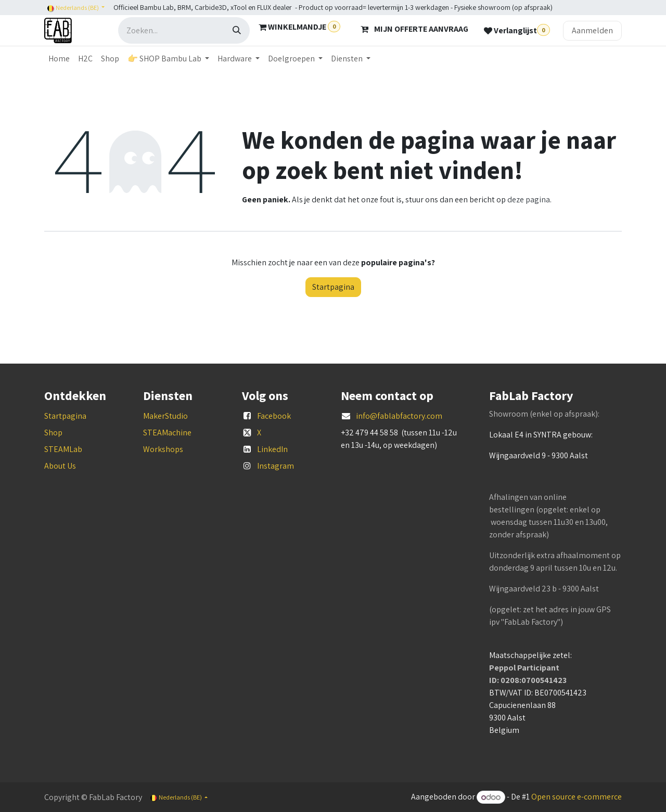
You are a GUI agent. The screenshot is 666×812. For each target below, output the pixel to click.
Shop (53, 433)
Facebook (274, 416)
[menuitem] (59, 59)
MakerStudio (165, 416)
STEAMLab (63, 449)
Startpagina (333, 287)
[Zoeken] (237, 30)
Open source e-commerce (577, 797)
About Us (60, 466)
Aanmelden (592, 30)
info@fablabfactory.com (399, 416)
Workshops (163, 449)
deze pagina (529, 199)
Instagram (276, 466)
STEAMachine (167, 433)
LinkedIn (272, 449)
